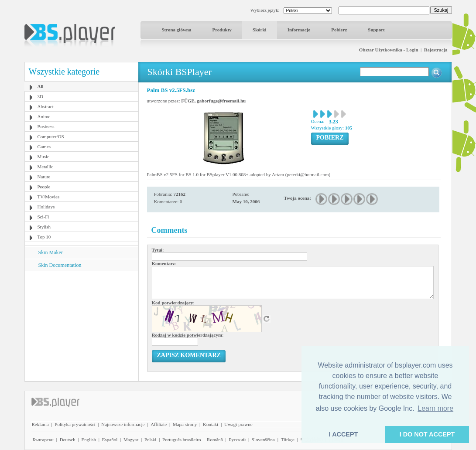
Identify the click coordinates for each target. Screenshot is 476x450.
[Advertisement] (81, 326)
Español (110, 440)
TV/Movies (49, 197)
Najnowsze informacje (123, 424)
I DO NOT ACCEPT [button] (427, 434)
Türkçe (288, 440)
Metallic (46, 167)
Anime (44, 116)
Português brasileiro (181, 440)
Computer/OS (51, 136)
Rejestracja (436, 50)
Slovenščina (263, 440)
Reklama (40, 424)
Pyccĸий (237, 440)
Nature (44, 177)
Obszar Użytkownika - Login (389, 50)
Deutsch (68, 440)
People (44, 187)
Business (46, 126)
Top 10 (44, 237)
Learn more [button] (435, 408)
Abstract (46, 106)
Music (44, 157)
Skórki (260, 30)
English (89, 440)
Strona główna (177, 30)
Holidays (46, 207)
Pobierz (339, 30)
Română (215, 440)
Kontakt (211, 424)
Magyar (131, 440)
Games (44, 147)
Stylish (44, 227)
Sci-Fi (43, 217)
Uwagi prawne (238, 424)
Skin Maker (51, 252)
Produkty (222, 30)
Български (43, 440)
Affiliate (159, 424)
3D (40, 96)
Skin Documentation (60, 265)
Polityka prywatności (75, 424)
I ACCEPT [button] (344, 434)
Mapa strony (185, 424)
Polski (151, 440)
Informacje (299, 30)
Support (376, 30)
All (41, 86)
